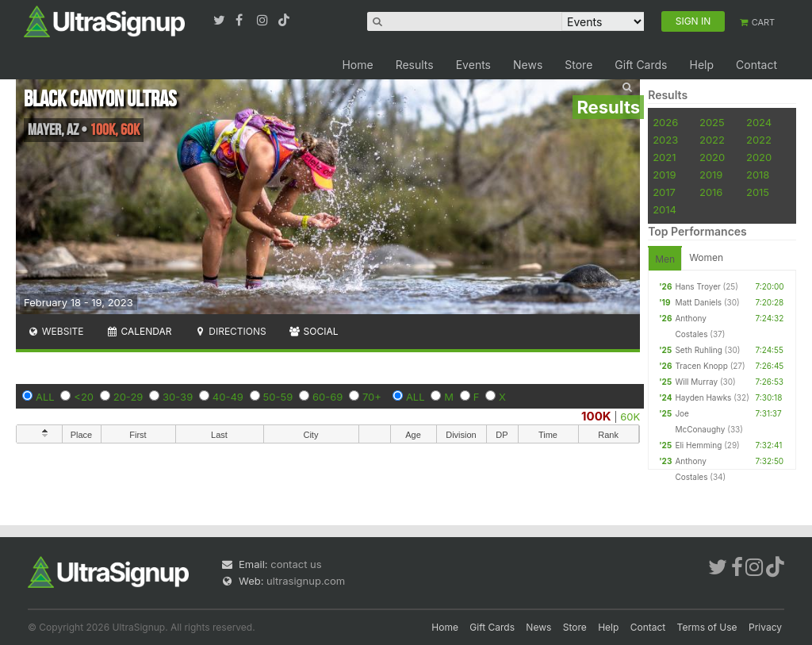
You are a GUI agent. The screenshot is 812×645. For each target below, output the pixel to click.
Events (473, 65)
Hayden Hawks (703, 397)
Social (314, 331)
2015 (758, 192)
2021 (664, 157)
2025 (712, 122)
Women (706, 257)
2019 (664, 175)
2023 (665, 140)
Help (701, 65)
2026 (665, 122)
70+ (372, 397)
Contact (756, 65)
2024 (759, 122)
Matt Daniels (698, 302)
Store (578, 65)
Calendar (139, 331)
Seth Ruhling (698, 350)
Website (56, 331)
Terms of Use (707, 627)
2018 (758, 175)
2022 (712, 140)
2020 (712, 157)
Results (415, 65)
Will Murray (696, 382)
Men (665, 259)
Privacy (765, 627)
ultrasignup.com (306, 581)
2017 (664, 192)
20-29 (128, 397)
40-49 (228, 397)
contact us (296, 564)
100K (596, 416)
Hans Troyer (697, 286)
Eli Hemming (698, 445)
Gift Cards (641, 65)
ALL (45, 397)
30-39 (178, 397)
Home (357, 65)
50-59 (278, 397)
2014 (665, 209)
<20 (84, 397)
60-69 (327, 397)
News (528, 65)
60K (630, 417)
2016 (711, 192)
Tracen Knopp (701, 366)
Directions (230, 331)
